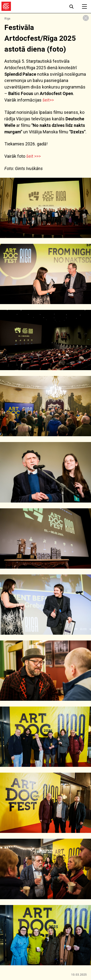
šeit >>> (33, 156)
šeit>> (48, 100)
